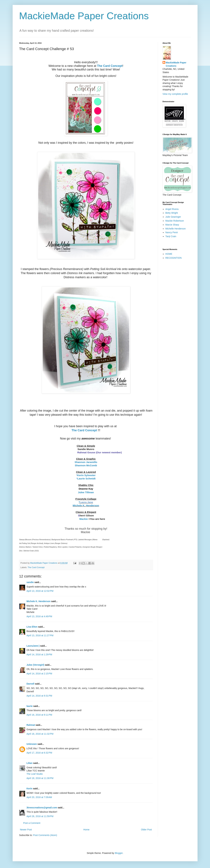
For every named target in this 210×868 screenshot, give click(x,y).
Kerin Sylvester (86, 475)
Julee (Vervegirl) (35, 665)
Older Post (146, 830)
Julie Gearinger (173, 217)
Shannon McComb (86, 465)
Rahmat (31, 725)
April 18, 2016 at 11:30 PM (40, 778)
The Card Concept (110, 66)
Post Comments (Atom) (45, 835)
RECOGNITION (173, 258)
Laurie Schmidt (86, 479)
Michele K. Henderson (39, 601)
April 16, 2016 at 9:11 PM (39, 715)
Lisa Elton (32, 627)
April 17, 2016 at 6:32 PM (39, 753)
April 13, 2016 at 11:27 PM (40, 635)
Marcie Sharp (172, 225)
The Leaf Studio (35, 774)
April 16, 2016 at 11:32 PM (40, 734)
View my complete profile (175, 94)
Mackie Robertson (175, 221)
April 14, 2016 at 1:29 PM (39, 654)
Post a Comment (32, 823)
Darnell (30, 684)
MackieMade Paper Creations (84, 16)
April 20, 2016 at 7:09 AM (39, 797)
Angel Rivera (172, 209)
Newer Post (26, 830)
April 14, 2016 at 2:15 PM (39, 674)
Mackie (84, 519)
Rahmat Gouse (86, 452)
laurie (30, 706)
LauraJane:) (33, 646)
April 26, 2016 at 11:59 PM (40, 816)
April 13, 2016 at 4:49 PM (39, 616)
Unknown (32, 744)
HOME (169, 254)
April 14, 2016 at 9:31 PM (39, 696)
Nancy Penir (172, 232)
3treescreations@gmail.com (42, 808)
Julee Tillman (86, 492)
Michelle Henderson (176, 229)
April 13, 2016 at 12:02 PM (40, 591)
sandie (30, 582)
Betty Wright (172, 213)
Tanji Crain (171, 236)
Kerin (30, 789)
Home (86, 830)
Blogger (119, 853)
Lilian (30, 763)
